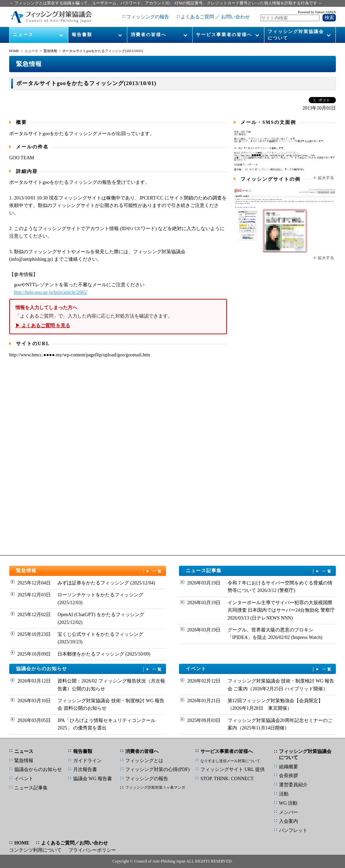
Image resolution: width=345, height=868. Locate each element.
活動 (284, 794)
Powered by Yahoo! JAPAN (317, 12)
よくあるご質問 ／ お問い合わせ (215, 17)
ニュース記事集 (259, 571)
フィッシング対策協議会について (296, 35)
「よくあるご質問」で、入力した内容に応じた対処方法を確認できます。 (118, 317)
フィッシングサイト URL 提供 (232, 769)
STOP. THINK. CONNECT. (227, 779)
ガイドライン (87, 761)
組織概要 (289, 767)
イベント (259, 669)
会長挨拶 (289, 776)
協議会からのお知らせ (89, 669)
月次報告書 (85, 769)
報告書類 (82, 35)
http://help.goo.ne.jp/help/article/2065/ (51, 292)
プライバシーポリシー (92, 850)
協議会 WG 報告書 (93, 779)
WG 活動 (288, 803)
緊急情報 (50, 51)
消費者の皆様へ (149, 35)
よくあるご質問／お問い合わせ (75, 843)
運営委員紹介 (293, 785)
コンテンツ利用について (35, 850)
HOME (14, 51)
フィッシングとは (144, 761)
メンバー (289, 812)
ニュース (23, 35)
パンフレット (293, 830)
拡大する (324, 178)
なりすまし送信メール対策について (230, 761)
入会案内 (289, 821)
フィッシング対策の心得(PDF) (157, 769)
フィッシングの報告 (148, 17)
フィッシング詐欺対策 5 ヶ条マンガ (155, 787)
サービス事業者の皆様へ (224, 35)
